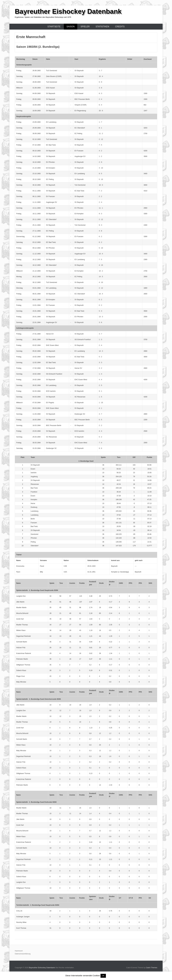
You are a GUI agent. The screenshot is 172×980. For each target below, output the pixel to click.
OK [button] (103, 976)
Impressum (19, 951)
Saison (71, 27)
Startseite (54, 27)
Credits (120, 27)
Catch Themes (152, 968)
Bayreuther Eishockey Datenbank (68, 11)
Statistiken (102, 27)
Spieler (85, 27)
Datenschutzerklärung (23, 954)
